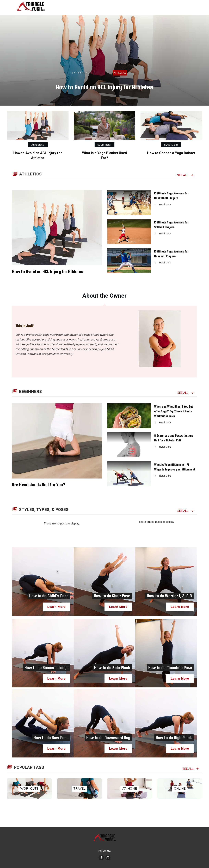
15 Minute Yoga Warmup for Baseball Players (152, 263)
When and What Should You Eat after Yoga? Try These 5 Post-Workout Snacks (152, 418)
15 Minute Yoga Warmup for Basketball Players (152, 205)
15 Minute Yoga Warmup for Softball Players (152, 234)
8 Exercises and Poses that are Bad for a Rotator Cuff (152, 447)
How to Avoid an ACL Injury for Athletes (104, 87)
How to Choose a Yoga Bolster (171, 153)
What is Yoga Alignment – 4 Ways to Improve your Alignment (152, 476)
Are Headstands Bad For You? (39, 485)
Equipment (104, 145)
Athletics (120, 73)
